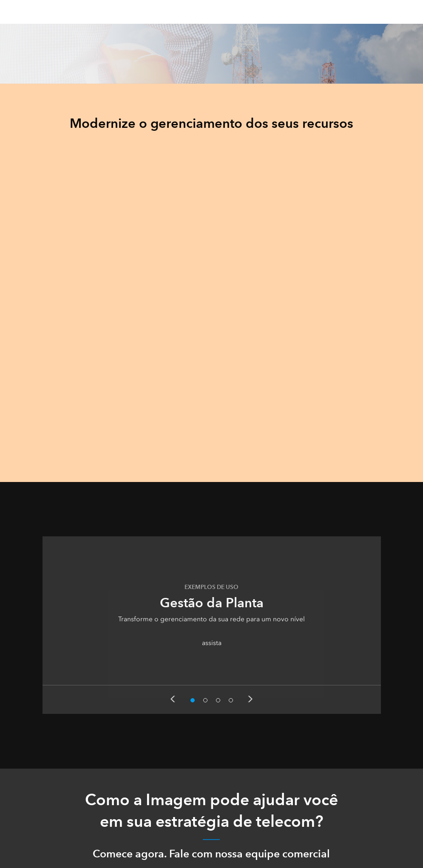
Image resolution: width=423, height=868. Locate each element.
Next (250, 699)
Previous (173, 699)
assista (212, 643)
